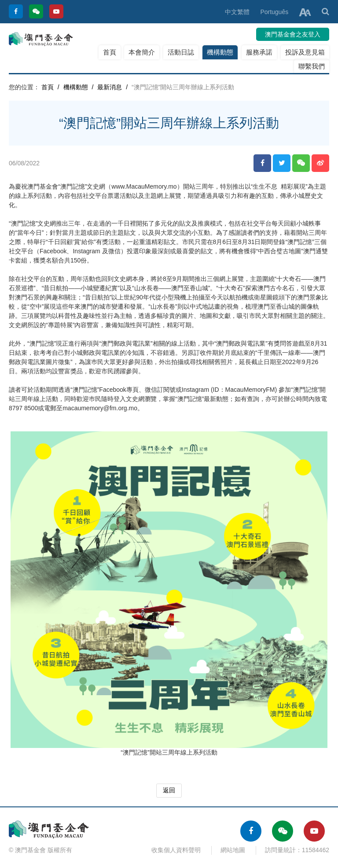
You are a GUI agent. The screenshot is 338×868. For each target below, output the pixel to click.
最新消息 (110, 87)
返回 (169, 790)
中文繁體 (237, 12)
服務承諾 (259, 52)
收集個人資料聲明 (176, 850)
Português (274, 12)
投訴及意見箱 (305, 52)
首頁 (110, 52)
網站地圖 (233, 850)
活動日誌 (181, 52)
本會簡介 (142, 52)
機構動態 (220, 52)
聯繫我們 (312, 66)
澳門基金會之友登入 (293, 34)
